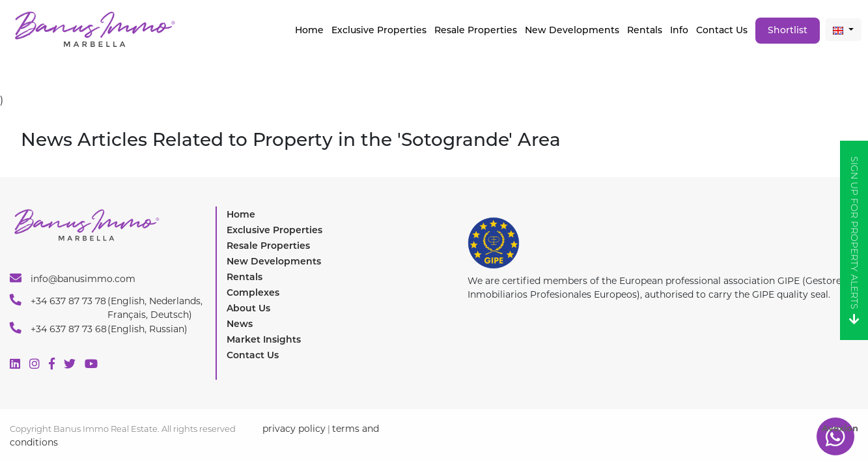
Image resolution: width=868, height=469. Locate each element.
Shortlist (788, 30)
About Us (248, 308)
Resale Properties (476, 30)
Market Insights (264, 339)
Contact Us (722, 30)
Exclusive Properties (274, 230)
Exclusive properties (379, 30)
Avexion (840, 428)
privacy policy (294, 429)
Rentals (645, 30)
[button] (843, 30)
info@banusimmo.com (73, 278)
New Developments (572, 30)
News (240, 324)
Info (679, 30)
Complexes (253, 292)
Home (309, 30)
